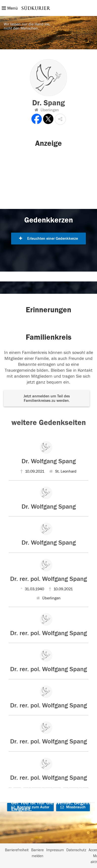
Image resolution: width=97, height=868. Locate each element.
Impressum (55, 850)
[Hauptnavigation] (48, 8)
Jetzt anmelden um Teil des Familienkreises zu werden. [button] (47, 398)
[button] (60, 119)
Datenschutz (76, 850)
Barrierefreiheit (17, 850)
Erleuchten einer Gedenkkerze (48, 239)
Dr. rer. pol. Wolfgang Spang (48, 579)
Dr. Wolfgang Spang (49, 461)
